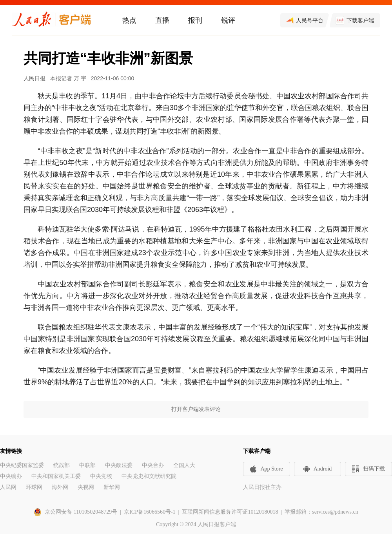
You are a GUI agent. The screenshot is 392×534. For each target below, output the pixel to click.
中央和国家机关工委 (56, 476)
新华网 (112, 487)
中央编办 (11, 476)
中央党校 (101, 476)
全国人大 (184, 465)
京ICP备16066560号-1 (150, 512)
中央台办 (153, 465)
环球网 (34, 487)
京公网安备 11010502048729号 (81, 512)
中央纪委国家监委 (22, 465)
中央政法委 (119, 465)
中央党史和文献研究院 (149, 476)
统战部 (62, 465)
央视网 (86, 487)
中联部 (87, 465)
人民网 (8, 487)
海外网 (60, 487)
